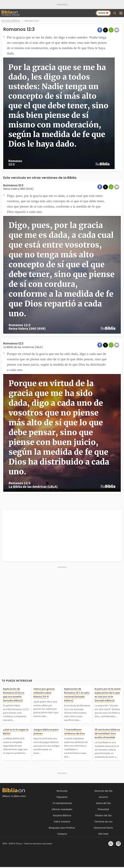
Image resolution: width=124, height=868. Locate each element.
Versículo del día (103, 791)
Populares (62, 797)
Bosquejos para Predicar (62, 828)
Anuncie (103, 797)
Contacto (62, 834)
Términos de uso (103, 822)
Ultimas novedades (62, 809)
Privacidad (103, 809)
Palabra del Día (103, 815)
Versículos (62, 791)
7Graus (19, 844)
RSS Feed (103, 834)
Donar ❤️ (103, 13)
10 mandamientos (62, 803)
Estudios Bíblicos (62, 815)
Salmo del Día (103, 803)
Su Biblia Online (11, 13)
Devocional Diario (103, 828)
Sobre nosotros (62, 822)
